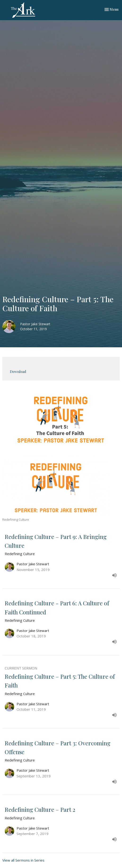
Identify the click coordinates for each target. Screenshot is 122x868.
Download (18, 371)
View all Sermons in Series (23, 860)
